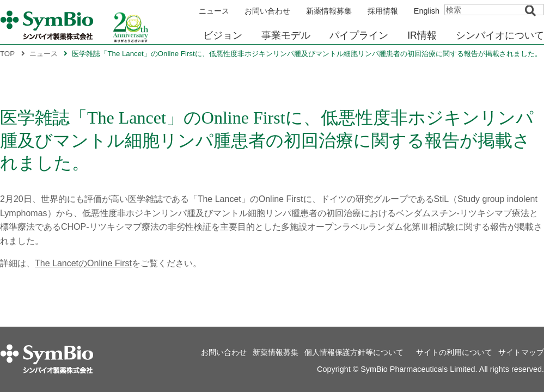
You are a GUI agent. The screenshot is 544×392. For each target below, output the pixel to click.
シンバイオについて (500, 35)
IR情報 (422, 35)
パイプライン (359, 35)
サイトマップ (521, 352)
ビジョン (223, 35)
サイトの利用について (454, 352)
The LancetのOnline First (83, 263)
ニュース (214, 11)
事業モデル (286, 35)
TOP (7, 54)
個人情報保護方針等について (354, 352)
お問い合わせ (267, 11)
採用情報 (383, 11)
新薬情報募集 (329, 11)
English (427, 11)
